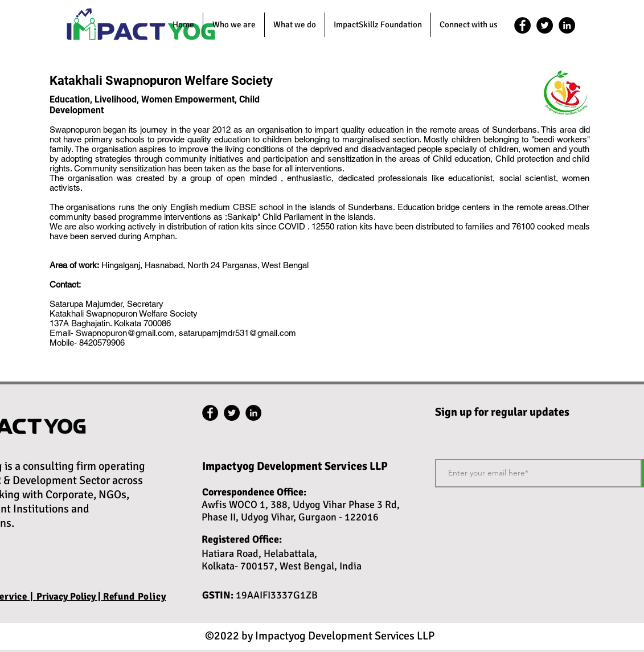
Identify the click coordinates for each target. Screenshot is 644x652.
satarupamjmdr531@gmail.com (237, 333)
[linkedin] (567, 25)
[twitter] (545, 25)
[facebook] (522, 25)
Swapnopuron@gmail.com (125, 333)
